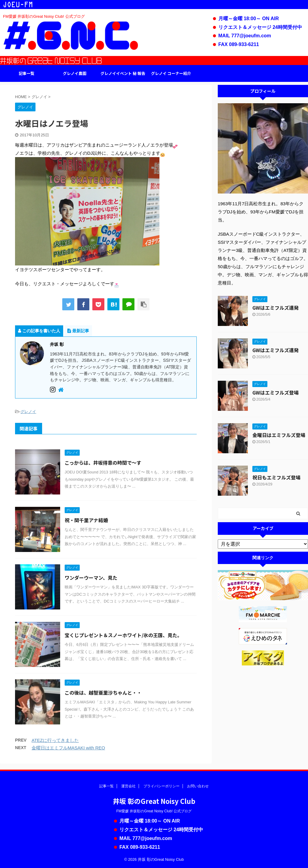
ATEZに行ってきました (55, 740)
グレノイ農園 (75, 73)
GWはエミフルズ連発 (276, 308)
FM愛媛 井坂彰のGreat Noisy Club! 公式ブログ (154, 811)
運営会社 (128, 786)
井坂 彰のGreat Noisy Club (154, 801)
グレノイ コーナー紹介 (171, 73)
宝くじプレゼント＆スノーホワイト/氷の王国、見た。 (123, 635)
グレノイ (28, 412)
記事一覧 (26, 73)
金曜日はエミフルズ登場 (279, 435)
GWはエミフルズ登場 (276, 392)
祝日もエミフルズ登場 (276, 477)
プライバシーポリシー (162, 786)
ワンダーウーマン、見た (91, 578)
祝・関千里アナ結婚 (86, 520)
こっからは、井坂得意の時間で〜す (103, 463)
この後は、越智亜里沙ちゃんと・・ (103, 693)
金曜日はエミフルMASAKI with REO (68, 748)
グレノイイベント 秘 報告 (123, 73)
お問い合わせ (198, 786)
